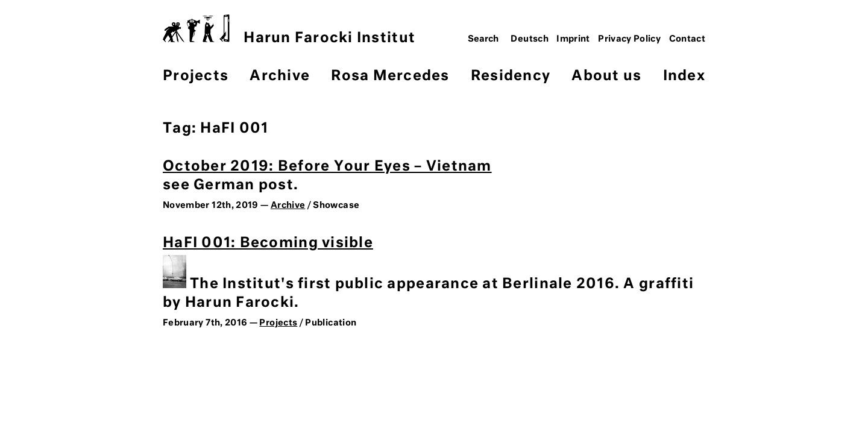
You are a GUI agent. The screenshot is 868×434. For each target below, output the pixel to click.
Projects (196, 76)
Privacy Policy (629, 39)
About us (606, 76)
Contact (687, 39)
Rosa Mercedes (390, 76)
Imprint (573, 39)
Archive (280, 76)
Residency (511, 76)
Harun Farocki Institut (289, 30)
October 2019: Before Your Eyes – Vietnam (327, 167)
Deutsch (530, 39)
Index (684, 76)
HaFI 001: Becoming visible (268, 243)
